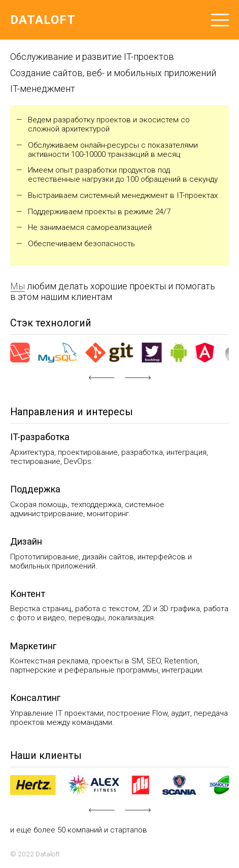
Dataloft (43, 20)
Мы (18, 286)
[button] (101, 378)
